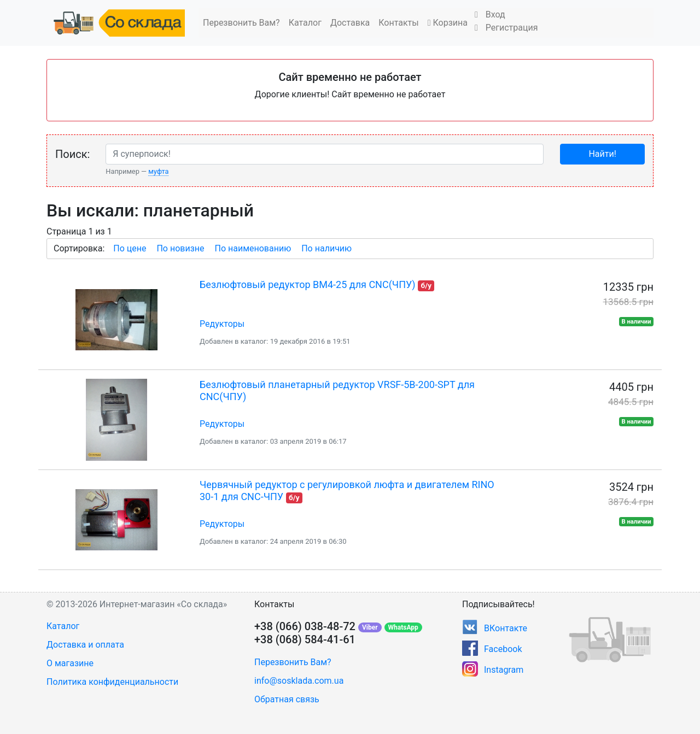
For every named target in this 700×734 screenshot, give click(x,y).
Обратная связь (287, 699)
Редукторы (222, 324)
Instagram (504, 670)
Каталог (305, 23)
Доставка (350, 23)
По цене (130, 248)
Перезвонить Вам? (241, 23)
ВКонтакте (506, 628)
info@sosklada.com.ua (299, 681)
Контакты (398, 23)
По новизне (180, 248)
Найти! (602, 154)
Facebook (503, 649)
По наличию (326, 248)
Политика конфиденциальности (112, 682)
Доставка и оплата (85, 645)
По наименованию (253, 248)
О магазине (70, 663)
